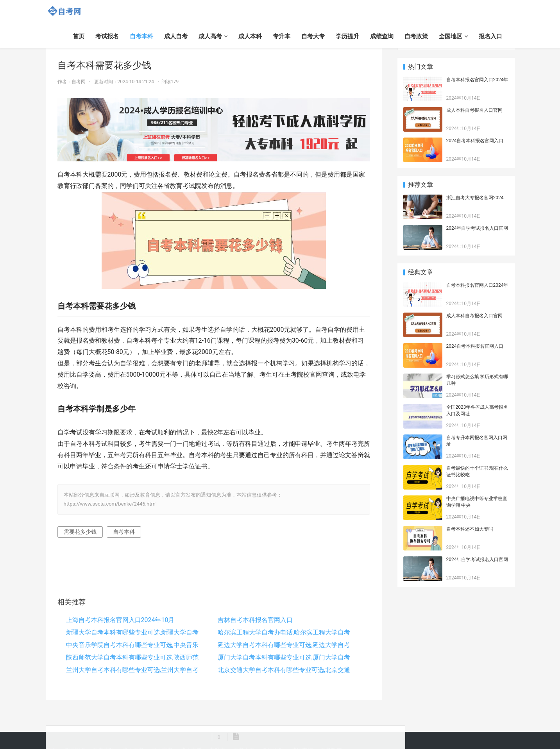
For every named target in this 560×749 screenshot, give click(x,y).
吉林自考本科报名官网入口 (255, 620)
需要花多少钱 (80, 532)
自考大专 (313, 36)
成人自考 (176, 36)
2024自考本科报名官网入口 (475, 141)
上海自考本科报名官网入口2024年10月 (120, 620)
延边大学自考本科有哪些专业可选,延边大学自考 (284, 645)
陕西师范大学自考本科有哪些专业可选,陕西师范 (132, 657)
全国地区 (451, 36)
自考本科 (141, 36)
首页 (79, 36)
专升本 (282, 36)
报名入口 (490, 36)
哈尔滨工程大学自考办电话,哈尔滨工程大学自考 (284, 632)
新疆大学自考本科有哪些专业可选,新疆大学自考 (132, 632)
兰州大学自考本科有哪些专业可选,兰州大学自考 (132, 670)
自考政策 (416, 36)
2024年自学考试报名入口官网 (477, 228)
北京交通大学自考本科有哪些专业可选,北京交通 (284, 670)
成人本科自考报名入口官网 (474, 110)
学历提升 (347, 36)
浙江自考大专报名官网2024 (475, 198)
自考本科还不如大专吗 (470, 529)
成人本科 (250, 36)
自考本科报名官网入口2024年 (477, 80)
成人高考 (210, 36)
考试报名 (107, 36)
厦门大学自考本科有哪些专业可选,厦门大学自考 (284, 657)
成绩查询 (382, 36)
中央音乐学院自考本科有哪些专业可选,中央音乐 (132, 645)
